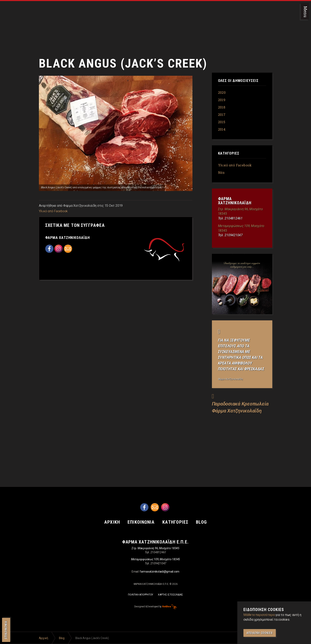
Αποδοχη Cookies (260, 633)
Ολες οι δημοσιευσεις (238, 81)
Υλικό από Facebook (53, 211)
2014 (222, 129)
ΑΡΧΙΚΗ (110, 522)
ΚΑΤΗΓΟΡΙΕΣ (177, 522)
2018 (222, 107)
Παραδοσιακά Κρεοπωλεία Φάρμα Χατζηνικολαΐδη (19, 20)
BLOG (204, 522)
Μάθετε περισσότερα (259, 615)
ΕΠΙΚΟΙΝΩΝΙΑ (6, 630)
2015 (222, 122)
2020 (222, 92)
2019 (222, 100)
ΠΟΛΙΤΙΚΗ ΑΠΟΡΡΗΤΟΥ (141, 595)
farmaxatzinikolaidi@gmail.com (159, 571)
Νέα (221, 172)
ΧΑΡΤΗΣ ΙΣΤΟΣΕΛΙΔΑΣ (170, 595)
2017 (222, 115)
